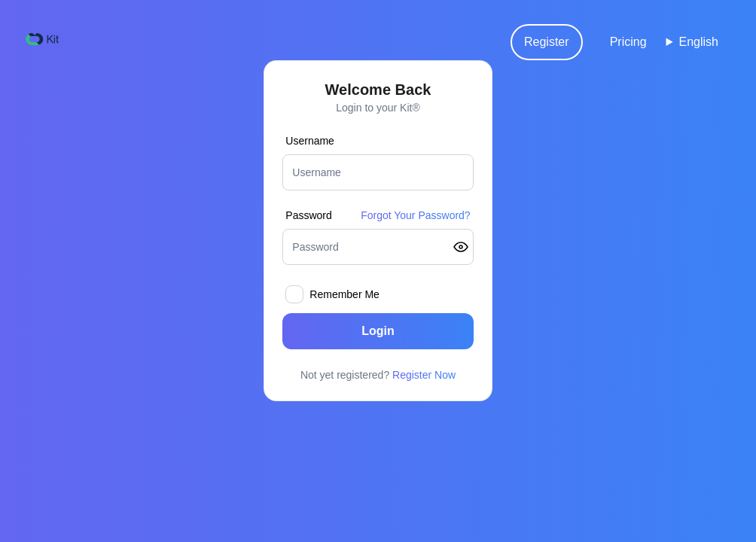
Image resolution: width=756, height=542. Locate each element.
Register (547, 42)
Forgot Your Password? (416, 215)
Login (378, 331)
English (699, 42)
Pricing (628, 42)
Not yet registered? (378, 375)
